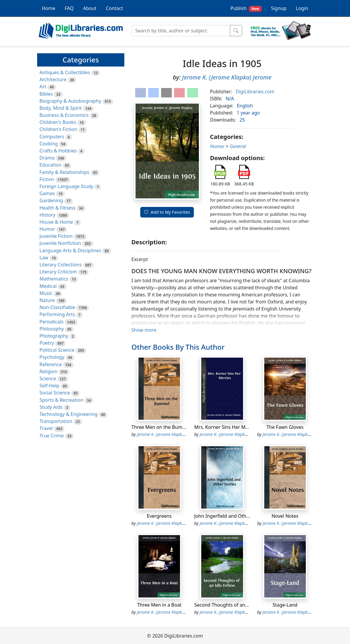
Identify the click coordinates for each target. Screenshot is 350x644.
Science (48, 379)
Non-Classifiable (57, 307)
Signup (279, 8)
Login (302, 8)
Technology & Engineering (68, 414)
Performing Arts (57, 314)
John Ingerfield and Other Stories (231, 516)
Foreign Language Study (66, 186)
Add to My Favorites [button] (167, 212)
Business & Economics (64, 115)
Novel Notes (285, 516)
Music (46, 293)
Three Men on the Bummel (161, 427)
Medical (48, 286)
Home (49, 8)
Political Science (57, 350)
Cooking (49, 144)
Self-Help (49, 386)
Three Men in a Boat (159, 605)
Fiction (47, 179)
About (90, 8)
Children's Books (58, 122)
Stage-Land (285, 605)
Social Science (55, 393)
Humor (47, 229)
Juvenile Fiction (56, 236)
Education (51, 165)
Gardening (51, 200)
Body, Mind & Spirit (61, 108)
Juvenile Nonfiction (60, 243)
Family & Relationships (64, 172)
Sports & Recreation (61, 400)
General (238, 146)
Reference (51, 364)
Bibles (46, 94)
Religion (48, 371)
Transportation (56, 421)
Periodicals (52, 322)
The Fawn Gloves (285, 427)
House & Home (56, 222)
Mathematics (54, 279)
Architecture (53, 79)
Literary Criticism (58, 272)
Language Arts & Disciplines (70, 250)
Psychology (52, 357)
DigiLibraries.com (255, 92)
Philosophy (52, 329)
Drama (47, 158)
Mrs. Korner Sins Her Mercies (226, 427)
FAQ (69, 8)
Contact (114, 8)
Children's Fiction (58, 129)
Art (43, 87)
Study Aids (51, 407)
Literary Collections (61, 265)
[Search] (181, 31)
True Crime (52, 436)
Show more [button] (144, 330)
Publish (246, 8)
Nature (47, 300)
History (47, 215)
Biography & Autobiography (70, 101)
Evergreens (159, 516)
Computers (52, 137)
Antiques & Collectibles (65, 72)
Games (47, 193)
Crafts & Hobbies (58, 151)
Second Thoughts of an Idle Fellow (232, 605)
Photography (54, 336)
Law (44, 258)
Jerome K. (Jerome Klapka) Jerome (227, 77)
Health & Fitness (57, 208)
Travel (46, 428)
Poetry (47, 343)
